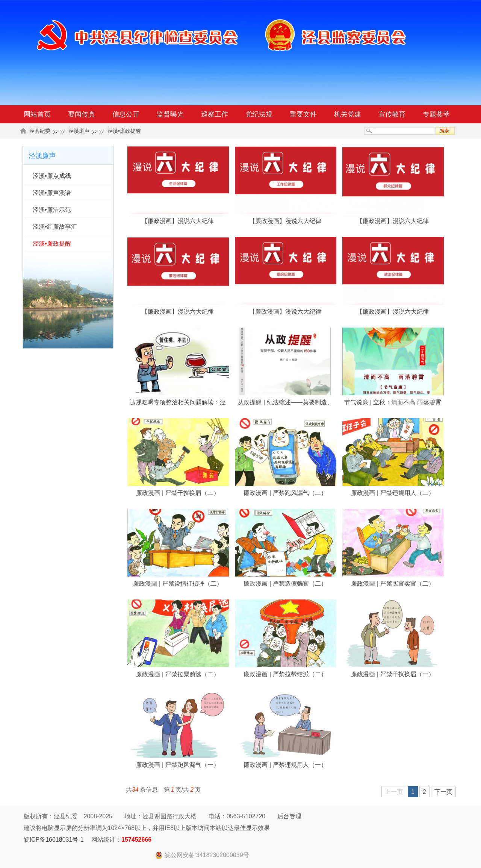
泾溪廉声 (79, 131)
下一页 (443, 792)
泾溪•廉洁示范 (52, 210)
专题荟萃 (436, 114)
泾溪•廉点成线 (52, 176)
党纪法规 (259, 114)
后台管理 (289, 816)
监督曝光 (170, 114)
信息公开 (126, 114)
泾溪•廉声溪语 (52, 193)
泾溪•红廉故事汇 (55, 227)
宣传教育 (392, 114)
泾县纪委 (40, 131)
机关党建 (348, 114)
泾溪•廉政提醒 (124, 131)
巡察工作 (215, 114)
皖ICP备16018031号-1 (54, 840)
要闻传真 (82, 114)
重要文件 (303, 114)
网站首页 (37, 114)
